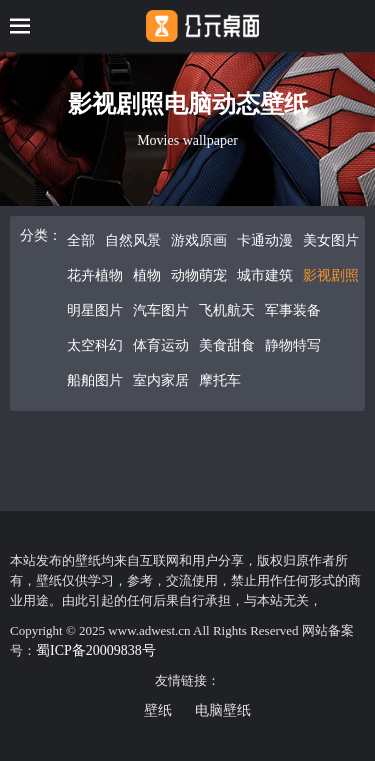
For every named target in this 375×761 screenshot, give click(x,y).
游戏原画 (199, 240)
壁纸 (158, 710)
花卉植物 (95, 275)
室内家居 (161, 380)
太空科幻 (95, 345)
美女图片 (331, 240)
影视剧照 (331, 275)
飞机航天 (227, 310)
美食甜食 (227, 345)
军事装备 (293, 310)
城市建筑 (265, 275)
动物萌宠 (199, 275)
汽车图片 (161, 310)
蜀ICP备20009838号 (96, 650)
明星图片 (95, 310)
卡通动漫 (265, 240)
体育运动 (161, 345)
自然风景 (133, 240)
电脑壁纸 (223, 710)
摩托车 (220, 380)
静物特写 (293, 345)
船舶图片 (95, 380)
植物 (147, 275)
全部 (81, 240)
